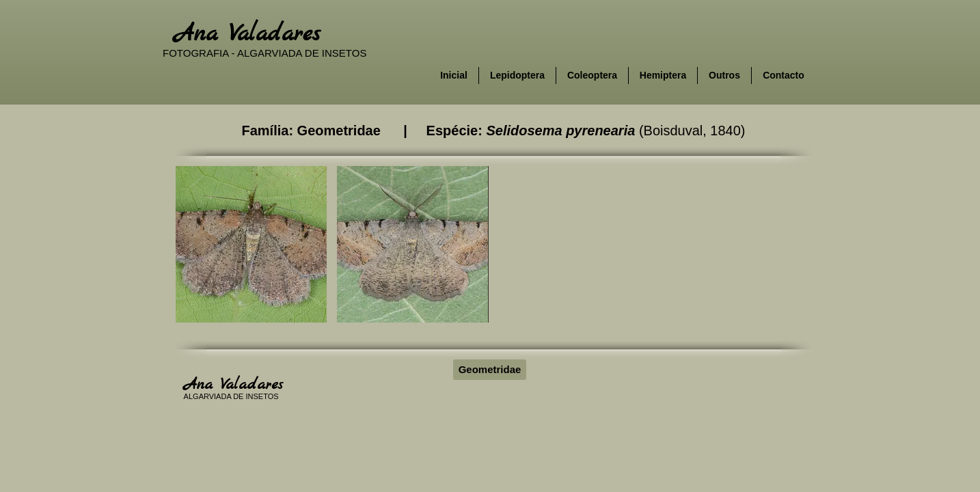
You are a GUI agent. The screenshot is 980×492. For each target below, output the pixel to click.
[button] (251, 244)
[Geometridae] (490, 370)
